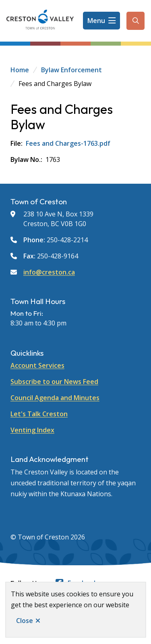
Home (20, 70)
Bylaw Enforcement (71, 70)
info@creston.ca (49, 272)
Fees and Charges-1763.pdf (68, 143)
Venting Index (32, 430)
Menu (96, 21)
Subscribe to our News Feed (54, 382)
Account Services (37, 365)
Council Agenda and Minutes (55, 398)
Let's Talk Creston (39, 414)
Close (25, 621)
